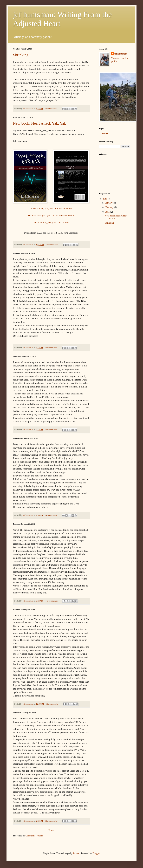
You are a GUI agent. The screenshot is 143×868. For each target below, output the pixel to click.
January (109, 203)
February (110, 207)
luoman (77, 853)
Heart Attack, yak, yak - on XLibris (51, 222)
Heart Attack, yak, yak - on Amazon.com (51, 208)
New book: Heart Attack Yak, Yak (39, 123)
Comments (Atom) (34, 836)
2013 (105, 199)
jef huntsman (121, 54)
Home (51, 830)
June (108, 212)
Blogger (96, 853)
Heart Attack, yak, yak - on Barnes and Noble (51, 215)
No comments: (52, 109)
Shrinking (21, 55)
